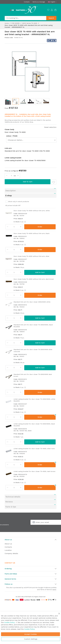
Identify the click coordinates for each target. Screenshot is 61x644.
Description (11, 191)
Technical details (13, 497)
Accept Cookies (30, 634)
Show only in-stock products (19, 202)
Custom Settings (31, 639)
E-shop (9, 195)
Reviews (9, 502)
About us (8, 544)
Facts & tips (11, 507)
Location (8, 550)
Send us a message (39, 2)
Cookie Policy (9, 622)
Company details (11, 553)
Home (7, 23)
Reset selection (50, 127)
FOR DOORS (16, 23)
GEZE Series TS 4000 (30, 23)
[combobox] (25, 18)
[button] (8, 101)
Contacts (27, 2)
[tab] (31, 191)
